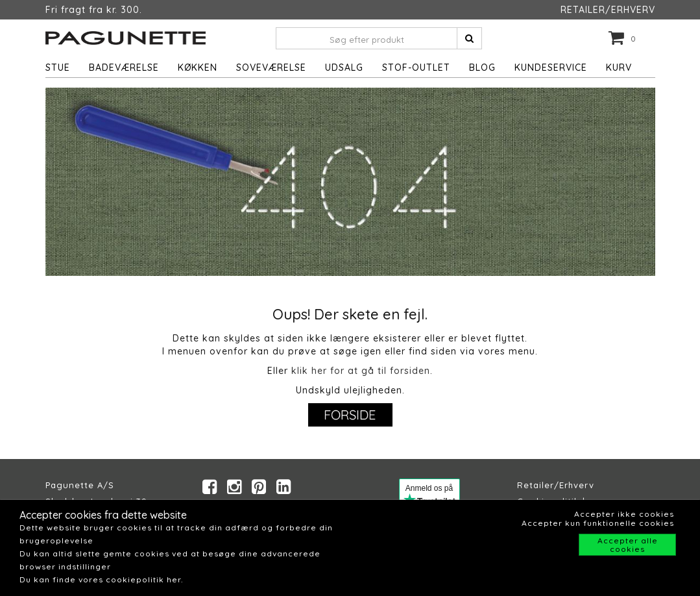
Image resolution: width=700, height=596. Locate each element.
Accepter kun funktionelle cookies (598, 523)
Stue (58, 68)
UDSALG (344, 68)
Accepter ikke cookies (624, 514)
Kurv (619, 68)
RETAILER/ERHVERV (608, 10)
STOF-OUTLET (416, 68)
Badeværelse (124, 68)
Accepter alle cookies (628, 545)
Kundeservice (551, 68)
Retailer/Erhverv (556, 485)
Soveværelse (271, 68)
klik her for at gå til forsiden (361, 371)
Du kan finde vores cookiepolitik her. (101, 579)
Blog (482, 68)
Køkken (198, 68)
